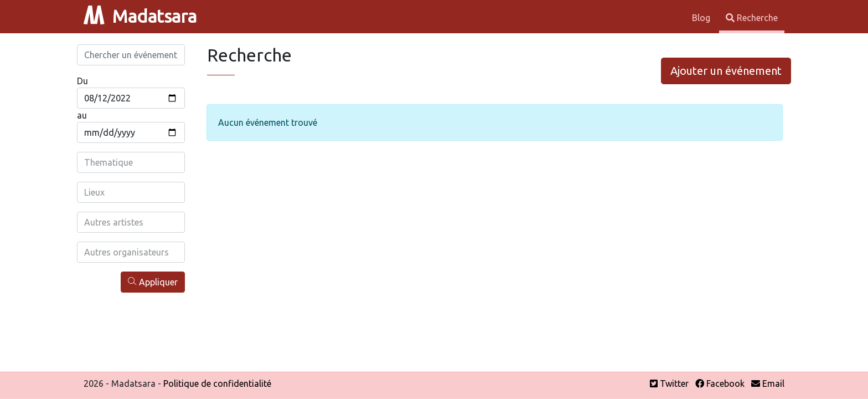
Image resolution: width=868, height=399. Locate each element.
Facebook (720, 383)
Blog (702, 18)
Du (82, 81)
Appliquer (153, 282)
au (82, 115)
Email (768, 383)
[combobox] (131, 162)
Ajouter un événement (726, 71)
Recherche (752, 18)
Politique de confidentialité (217, 383)
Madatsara (140, 16)
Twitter (669, 383)
